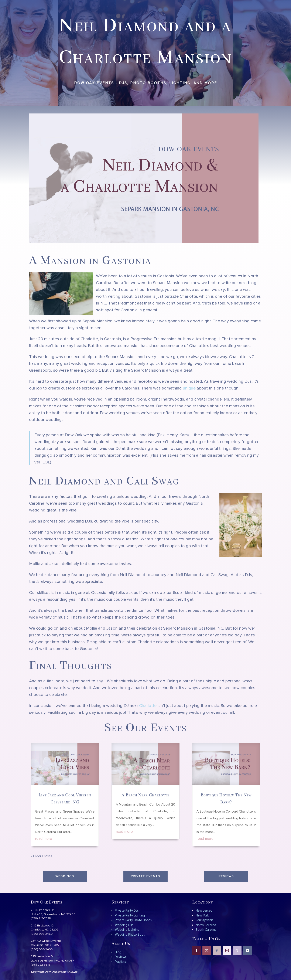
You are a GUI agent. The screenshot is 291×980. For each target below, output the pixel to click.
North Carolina (206, 925)
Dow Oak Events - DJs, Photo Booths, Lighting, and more (146, 83)
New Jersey (204, 910)
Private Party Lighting (130, 915)
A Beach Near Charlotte (145, 795)
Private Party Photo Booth (133, 920)
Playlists (120, 962)
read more (44, 838)
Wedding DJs (124, 925)
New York (202, 915)
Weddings (65, 876)
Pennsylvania (205, 920)
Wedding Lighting (127, 930)
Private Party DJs (127, 910)
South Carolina (206, 930)
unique (189, 388)
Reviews (226, 876)
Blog (118, 952)
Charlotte (148, 705)
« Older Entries (42, 856)
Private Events (145, 876)
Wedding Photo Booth (131, 934)
